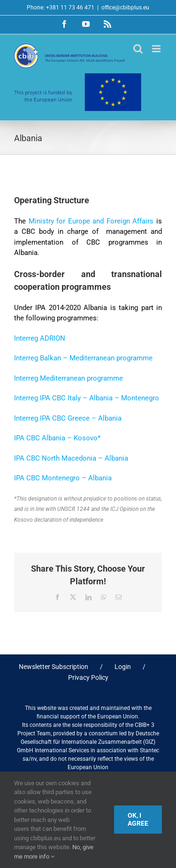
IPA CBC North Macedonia (56, 458)
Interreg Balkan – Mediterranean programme (83, 358)
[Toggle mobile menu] (157, 49)
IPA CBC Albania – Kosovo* (57, 438)
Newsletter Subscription (54, 667)
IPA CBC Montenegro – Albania (63, 478)
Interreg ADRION (40, 338)
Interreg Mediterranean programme (69, 378)
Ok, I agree (138, 819)
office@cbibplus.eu (125, 8)
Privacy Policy (88, 677)
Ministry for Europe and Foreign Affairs (91, 221)
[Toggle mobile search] (138, 49)
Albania (115, 458)
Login (123, 667)
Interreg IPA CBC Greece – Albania (68, 418)
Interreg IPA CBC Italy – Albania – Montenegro (87, 398)
